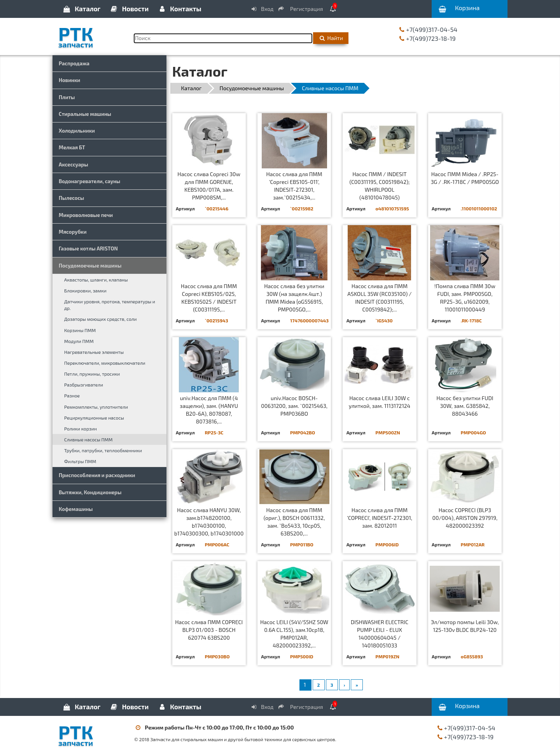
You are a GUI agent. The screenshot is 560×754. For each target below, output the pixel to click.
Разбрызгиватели (84, 385)
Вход (262, 9)
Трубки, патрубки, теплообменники (103, 450)
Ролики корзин (80, 429)
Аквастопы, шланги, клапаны (96, 280)
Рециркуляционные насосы (94, 418)
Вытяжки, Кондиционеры (90, 492)
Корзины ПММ (80, 330)
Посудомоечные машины (90, 266)
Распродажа (74, 63)
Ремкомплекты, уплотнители (96, 407)
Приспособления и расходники (97, 475)
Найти (331, 38)
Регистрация (301, 9)
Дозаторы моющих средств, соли (101, 319)
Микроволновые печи (86, 215)
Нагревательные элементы (94, 352)
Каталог (81, 9)
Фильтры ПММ (80, 461)
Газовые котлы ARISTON (88, 248)
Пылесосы (71, 198)
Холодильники (77, 131)
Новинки (69, 80)
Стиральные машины (85, 114)
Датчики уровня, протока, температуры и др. (110, 305)
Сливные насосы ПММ (88, 439)
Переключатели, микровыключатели (105, 363)
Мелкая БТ (72, 147)
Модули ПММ (79, 341)
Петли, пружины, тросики (92, 374)
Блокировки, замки (85, 290)
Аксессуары (73, 164)
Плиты (67, 97)
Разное (72, 395)
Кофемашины (76, 509)
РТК (90, 35)
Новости (129, 9)
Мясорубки (73, 232)
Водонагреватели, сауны (89, 181)
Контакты (179, 9)
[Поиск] (223, 38)
